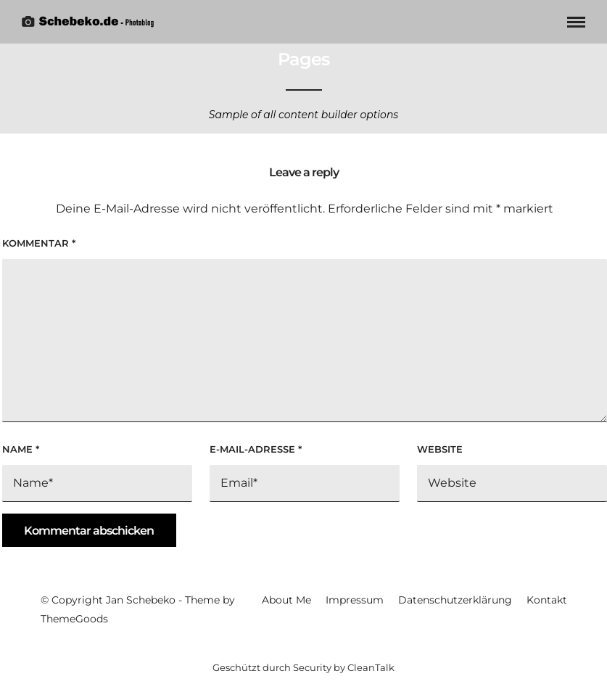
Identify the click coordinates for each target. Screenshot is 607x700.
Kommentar (39, 243)
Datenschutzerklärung (455, 600)
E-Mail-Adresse (256, 449)
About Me (286, 600)
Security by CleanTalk (344, 667)
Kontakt (547, 600)
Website (440, 449)
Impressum (355, 600)
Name (21, 449)
